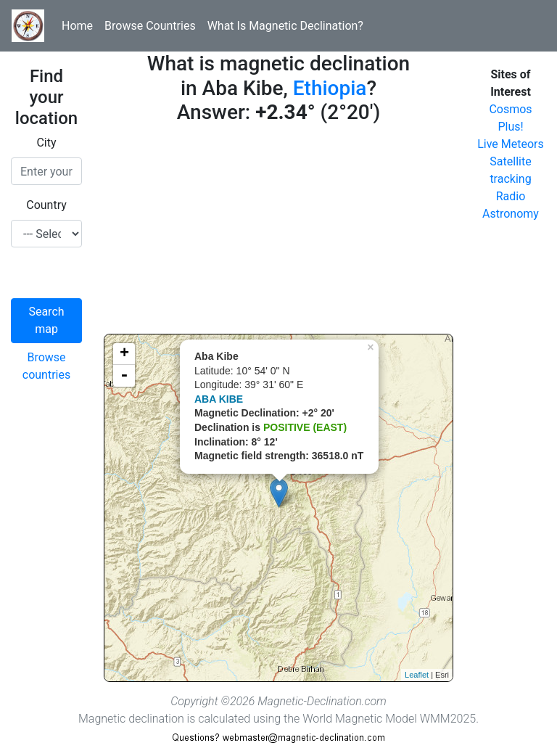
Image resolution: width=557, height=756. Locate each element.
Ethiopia (330, 88)
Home (77, 26)
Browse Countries (150, 26)
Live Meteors (511, 144)
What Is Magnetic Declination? (285, 26)
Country (46, 205)
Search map (46, 320)
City (46, 143)
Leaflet (417, 675)
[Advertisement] (278, 232)
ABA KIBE (219, 399)
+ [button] (124, 354)
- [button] (124, 376)
